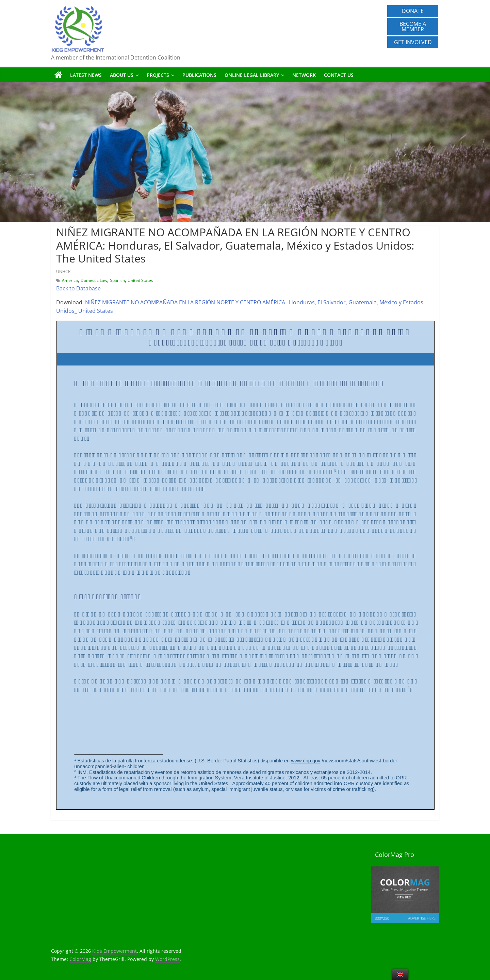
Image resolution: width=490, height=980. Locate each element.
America (70, 280)
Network (304, 75)
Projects (158, 75)
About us (122, 75)
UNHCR (63, 272)
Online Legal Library (252, 75)
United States (140, 280)
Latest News (86, 75)
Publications (199, 75)
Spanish (117, 280)
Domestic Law (94, 280)
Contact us (339, 75)
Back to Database (78, 288)
